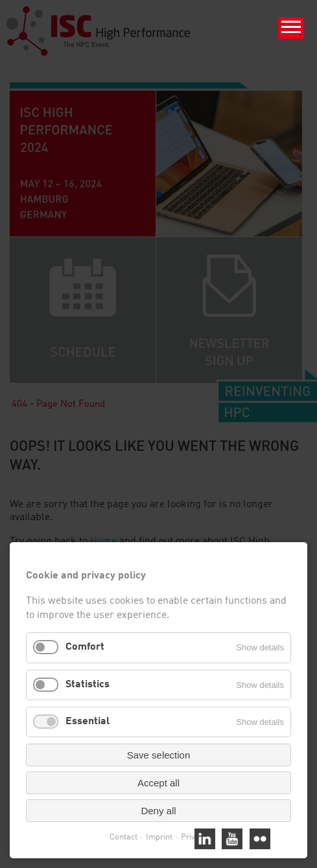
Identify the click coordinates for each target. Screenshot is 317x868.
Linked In (205, 839)
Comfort (85, 647)
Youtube (232, 839)
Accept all (158, 783)
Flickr (260, 839)
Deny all (158, 811)
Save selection (159, 755)
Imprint (159, 837)
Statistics (88, 685)
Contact (123, 837)
